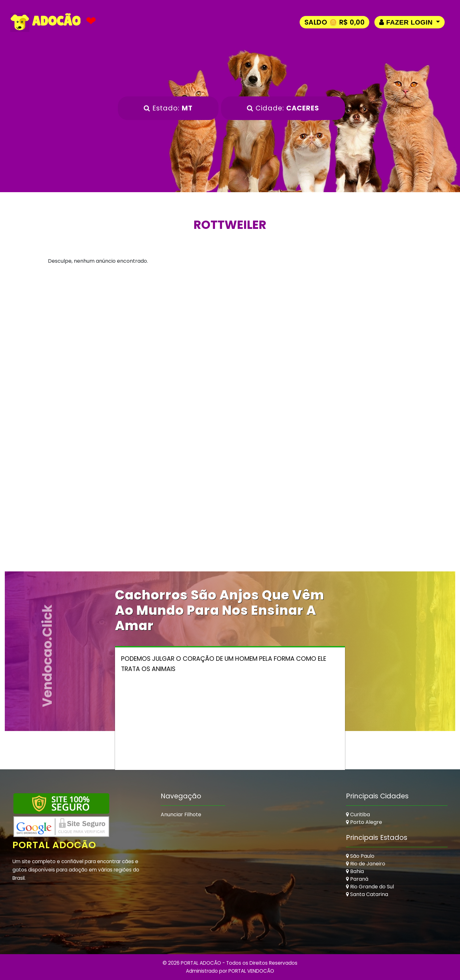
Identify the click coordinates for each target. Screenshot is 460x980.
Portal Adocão (54, 845)
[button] (410, 22)
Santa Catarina (367, 894)
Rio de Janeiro (366, 864)
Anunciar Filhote (181, 814)
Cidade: (283, 108)
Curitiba (358, 814)
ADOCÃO (45, 22)
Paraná (357, 879)
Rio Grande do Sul (370, 887)
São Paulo (360, 856)
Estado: (168, 108)
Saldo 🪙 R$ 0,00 (335, 22)
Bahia (355, 871)
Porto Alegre (364, 822)
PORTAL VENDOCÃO (251, 971)
